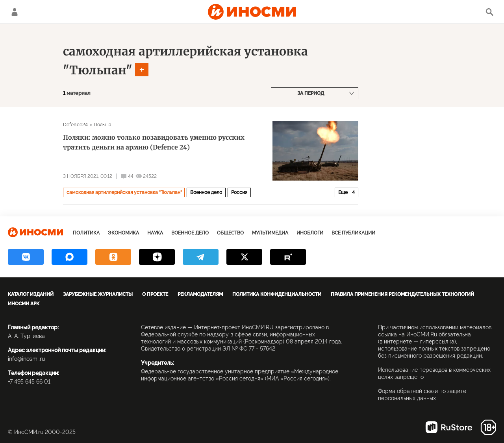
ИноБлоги (310, 233)
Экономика (123, 233)
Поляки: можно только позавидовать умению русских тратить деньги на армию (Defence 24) (154, 142)
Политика (86, 233)
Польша (103, 125)
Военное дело (206, 192)
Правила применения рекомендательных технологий (402, 294)
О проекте (155, 294)
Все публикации (353, 233)
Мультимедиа (270, 233)
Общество (230, 233)
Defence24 (75, 125)
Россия (239, 192)
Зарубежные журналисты (98, 294)
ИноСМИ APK (24, 304)
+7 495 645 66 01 (29, 382)
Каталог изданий (31, 294)
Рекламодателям (200, 294)
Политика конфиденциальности (277, 294)
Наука (155, 233)
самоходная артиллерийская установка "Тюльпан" (124, 192)
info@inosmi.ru (26, 359)
